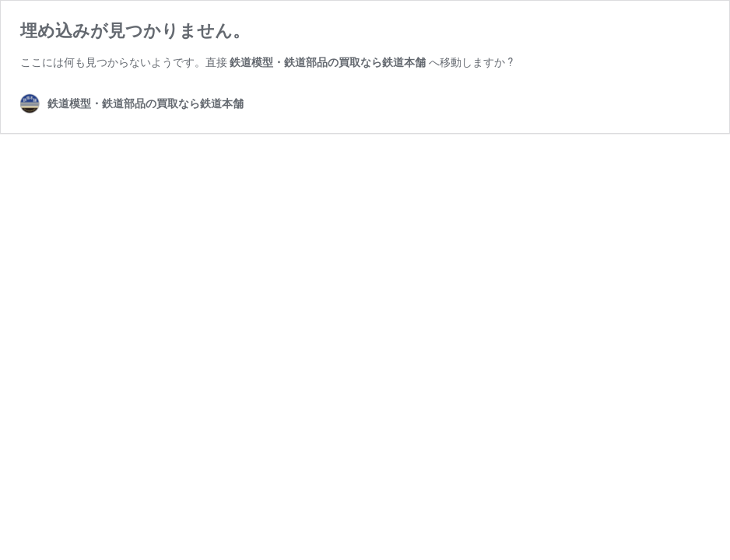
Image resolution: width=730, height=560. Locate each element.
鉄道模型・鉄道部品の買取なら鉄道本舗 (328, 62)
